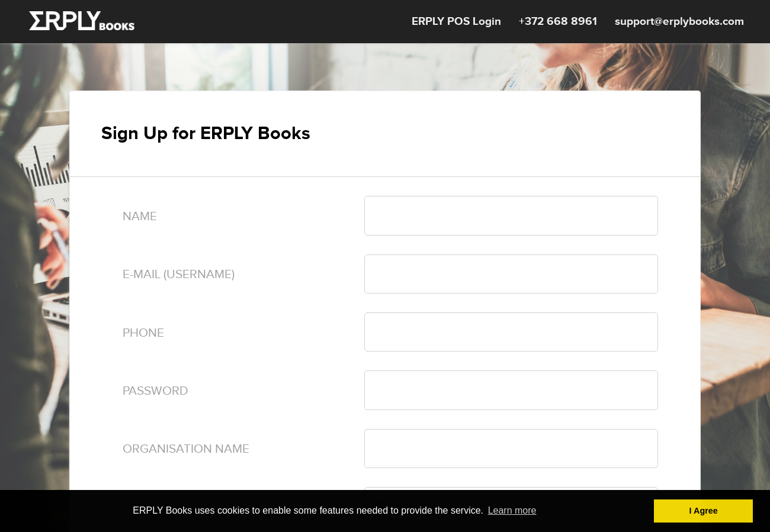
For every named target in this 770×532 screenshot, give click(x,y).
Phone (143, 333)
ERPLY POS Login (456, 22)
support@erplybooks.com (679, 22)
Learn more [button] (512, 510)
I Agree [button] (704, 511)
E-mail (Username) (179, 274)
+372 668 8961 (558, 22)
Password (155, 391)
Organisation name (186, 449)
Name (140, 216)
